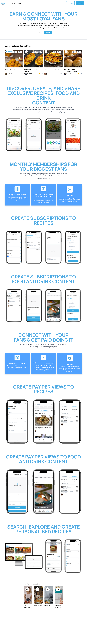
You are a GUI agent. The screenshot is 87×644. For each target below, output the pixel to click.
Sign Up (80, 3)
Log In (70, 3)
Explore (20, 3)
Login (39, 33)
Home (13, 3)
